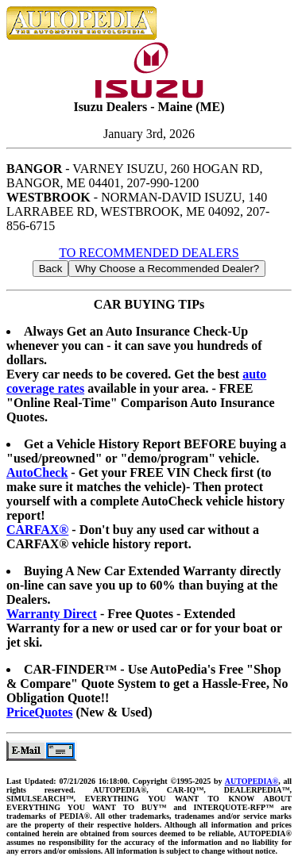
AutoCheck (37, 472)
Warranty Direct (52, 614)
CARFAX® (37, 530)
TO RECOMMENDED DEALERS (149, 253)
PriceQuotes (40, 712)
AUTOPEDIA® (252, 781)
